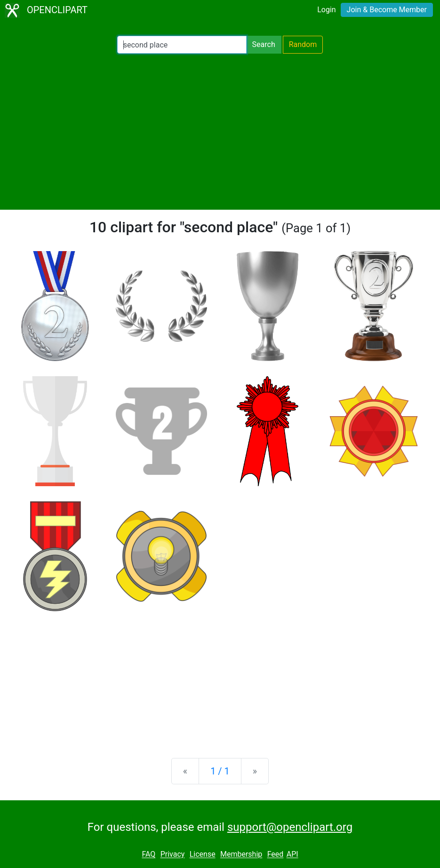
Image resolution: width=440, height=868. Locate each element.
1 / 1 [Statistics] (220, 771)
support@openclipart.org (290, 827)
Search (264, 44)
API (292, 855)
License (203, 855)
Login (326, 10)
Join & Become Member (387, 10)
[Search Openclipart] (182, 45)
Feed (276, 855)
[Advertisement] (220, 132)
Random (303, 44)
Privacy (173, 855)
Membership (241, 855)
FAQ (148, 855)
